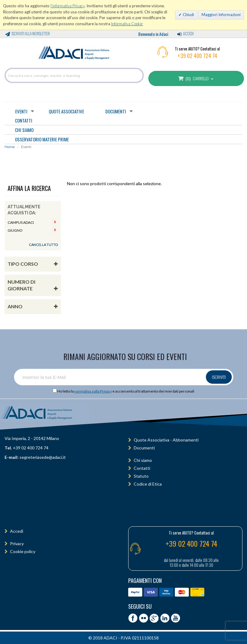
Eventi (21, 111)
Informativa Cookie (127, 24)
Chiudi (188, 15)
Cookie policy (23, 551)
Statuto (141, 476)
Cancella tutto (43, 245)
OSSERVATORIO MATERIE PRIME (42, 139)
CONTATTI (24, 120)
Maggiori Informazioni (221, 15)
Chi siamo (143, 460)
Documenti (116, 111)
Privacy (17, 544)
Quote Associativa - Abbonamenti (166, 440)
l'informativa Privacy (68, 6)
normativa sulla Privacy (93, 391)
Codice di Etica (148, 484)
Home (10, 147)
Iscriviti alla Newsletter (31, 33)
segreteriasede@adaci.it (43, 457)
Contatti (142, 468)
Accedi (188, 33)
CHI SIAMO (24, 130)
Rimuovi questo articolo (55, 222)
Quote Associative (66, 111)
